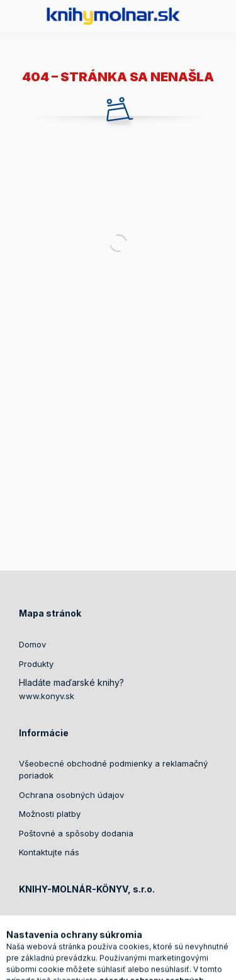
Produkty (36, 664)
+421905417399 (65, 940)
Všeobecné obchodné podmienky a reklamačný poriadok (113, 770)
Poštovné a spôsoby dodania (76, 833)
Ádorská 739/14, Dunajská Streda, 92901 (113, 921)
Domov (32, 644)
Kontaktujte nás (49, 852)
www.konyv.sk (47, 696)
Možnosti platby (50, 814)
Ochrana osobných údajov (71, 795)
